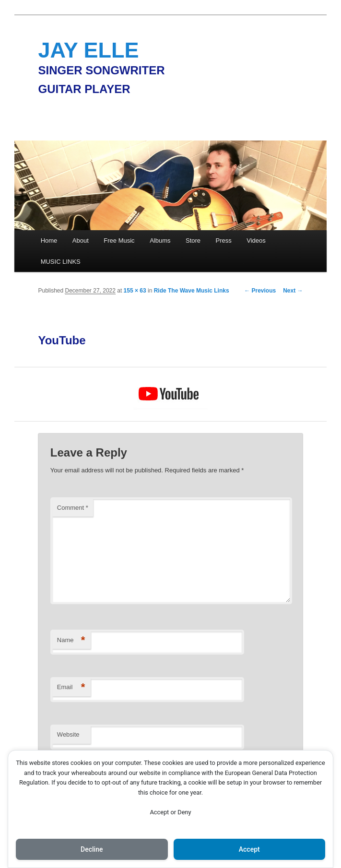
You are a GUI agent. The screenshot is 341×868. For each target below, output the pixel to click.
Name (71, 640)
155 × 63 (135, 291)
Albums (160, 240)
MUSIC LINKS (61, 262)
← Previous (260, 291)
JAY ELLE (88, 50)
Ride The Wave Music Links (192, 291)
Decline (92, 849)
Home (49, 240)
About (81, 240)
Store (193, 240)
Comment (73, 508)
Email (71, 687)
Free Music (119, 240)
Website (68, 734)
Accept (249, 849)
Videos (256, 240)
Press (224, 240)
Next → (293, 291)
